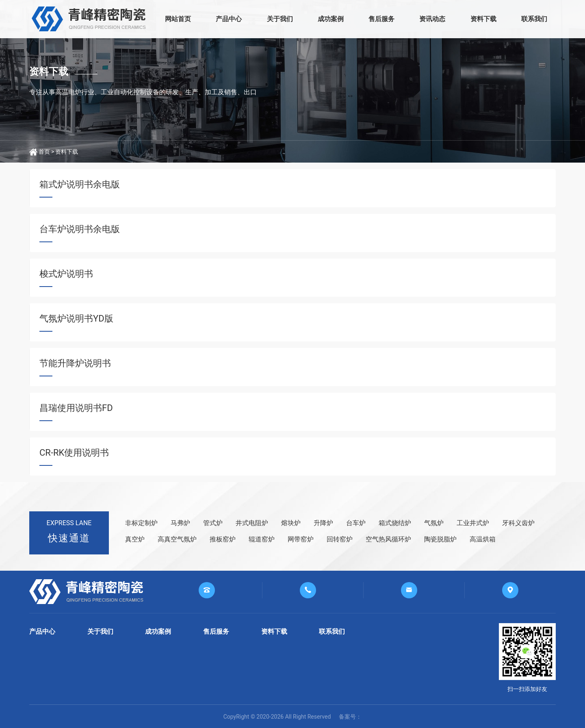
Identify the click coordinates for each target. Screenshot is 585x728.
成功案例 (331, 19)
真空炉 (135, 539)
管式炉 (213, 523)
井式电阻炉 (252, 523)
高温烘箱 (483, 539)
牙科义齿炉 (518, 523)
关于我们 (280, 19)
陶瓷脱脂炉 (440, 539)
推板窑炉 (223, 539)
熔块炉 (291, 523)
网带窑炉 (301, 539)
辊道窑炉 (262, 539)
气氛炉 (434, 523)
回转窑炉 (340, 539)
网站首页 (178, 19)
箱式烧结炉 (395, 523)
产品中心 (229, 19)
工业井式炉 (473, 523)
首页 (44, 152)
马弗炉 (180, 523)
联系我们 (534, 19)
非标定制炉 (141, 523)
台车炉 (356, 523)
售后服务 (381, 19)
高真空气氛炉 (177, 539)
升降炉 (323, 523)
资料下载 (483, 19)
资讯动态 (432, 19)
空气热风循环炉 (388, 539)
